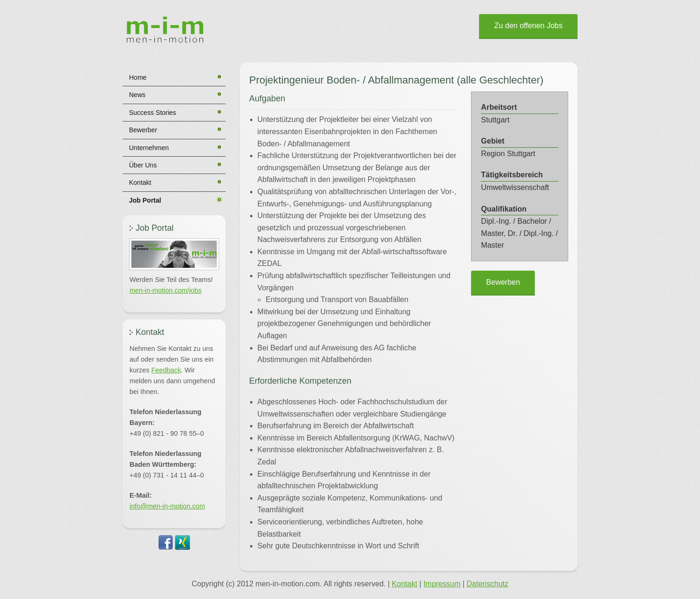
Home (138, 77)
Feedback (166, 370)
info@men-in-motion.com (167, 506)
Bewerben (503, 282)
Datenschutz (488, 584)
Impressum (442, 584)
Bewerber (143, 130)
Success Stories (152, 113)
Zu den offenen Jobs (528, 26)
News (137, 95)
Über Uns (143, 165)
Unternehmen (149, 148)
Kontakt (140, 182)
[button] (174, 254)
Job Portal (145, 200)
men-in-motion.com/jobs (166, 290)
